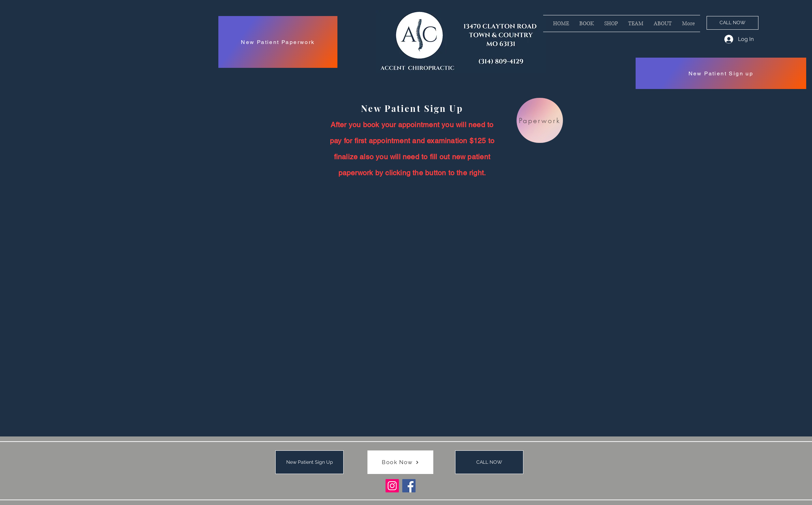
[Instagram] (392, 486)
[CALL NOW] (733, 23)
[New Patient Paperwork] (278, 42)
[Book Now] (400, 462)
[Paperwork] (540, 120)
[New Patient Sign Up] (309, 462)
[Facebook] (409, 486)
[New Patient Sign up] (721, 73)
